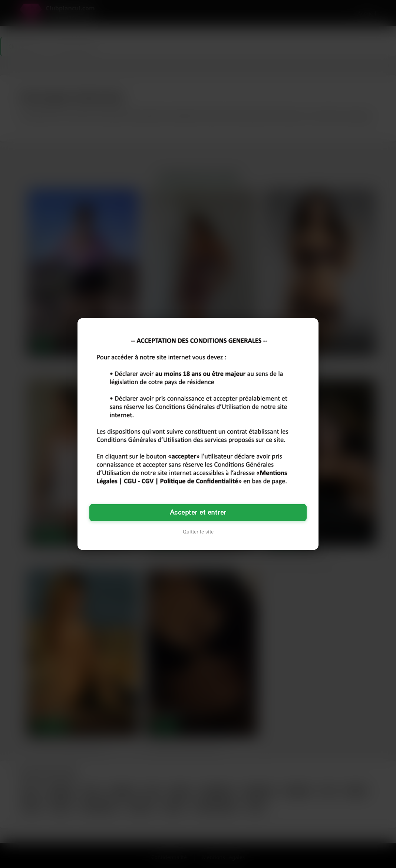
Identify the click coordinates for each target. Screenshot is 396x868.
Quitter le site (198, 532)
